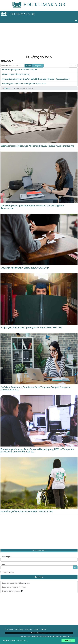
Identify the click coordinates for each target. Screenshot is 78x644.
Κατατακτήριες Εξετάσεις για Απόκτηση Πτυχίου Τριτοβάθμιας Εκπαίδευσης (37, 146)
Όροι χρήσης (19, 629)
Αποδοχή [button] (68, 640)
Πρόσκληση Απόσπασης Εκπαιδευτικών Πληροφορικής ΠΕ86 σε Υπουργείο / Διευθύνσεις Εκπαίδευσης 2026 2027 (37, 450)
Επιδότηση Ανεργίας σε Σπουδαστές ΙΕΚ (20, 70)
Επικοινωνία (9, 629)
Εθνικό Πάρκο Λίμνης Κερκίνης (16, 74)
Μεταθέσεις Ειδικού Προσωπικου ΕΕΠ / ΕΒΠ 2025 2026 (27, 511)
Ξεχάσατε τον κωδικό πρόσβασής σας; (16, 583)
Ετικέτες (37, 629)
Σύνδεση (39, 577)
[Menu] (76, 20)
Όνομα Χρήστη (6, 557)
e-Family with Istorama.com (39, 633)
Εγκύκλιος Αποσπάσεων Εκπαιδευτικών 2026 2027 (25, 268)
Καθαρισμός (38, 66)
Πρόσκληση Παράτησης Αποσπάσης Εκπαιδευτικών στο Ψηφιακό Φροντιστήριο (32, 207)
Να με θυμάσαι (8, 572)
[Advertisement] (39, 36)
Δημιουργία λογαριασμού (12, 591)
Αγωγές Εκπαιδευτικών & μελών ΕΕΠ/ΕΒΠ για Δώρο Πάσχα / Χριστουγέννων (36, 79)
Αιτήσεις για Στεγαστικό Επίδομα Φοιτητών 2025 (24, 84)
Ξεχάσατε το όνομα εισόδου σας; (14, 587)
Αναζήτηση (29, 629)
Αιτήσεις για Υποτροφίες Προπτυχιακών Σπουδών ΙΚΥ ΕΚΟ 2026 (31, 327)
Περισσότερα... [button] (22, 640)
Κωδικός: (4, 564)
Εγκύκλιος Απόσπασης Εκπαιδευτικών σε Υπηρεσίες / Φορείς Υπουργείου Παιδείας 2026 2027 (36, 388)
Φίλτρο (28, 66)
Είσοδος (44, 629)
